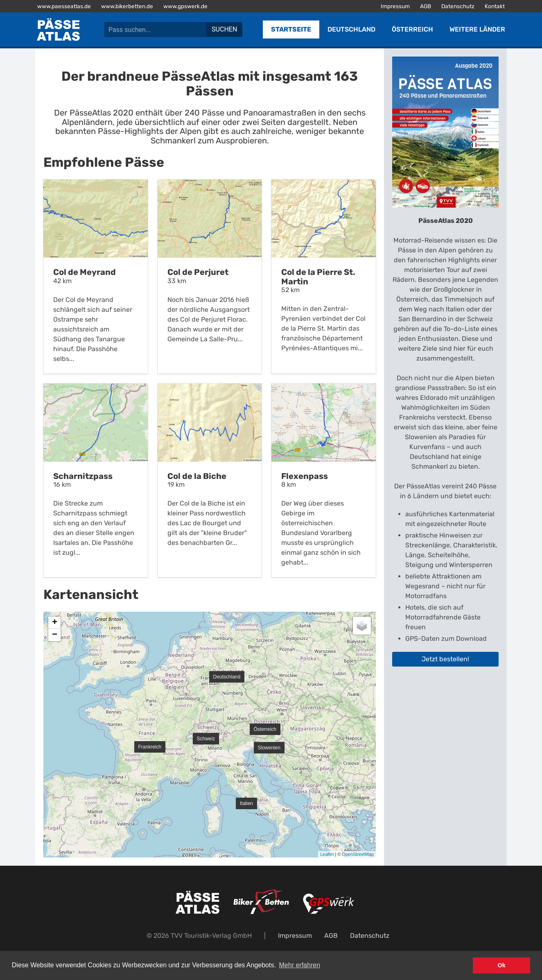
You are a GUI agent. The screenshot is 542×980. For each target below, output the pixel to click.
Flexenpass (305, 476)
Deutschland (351, 29)
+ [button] (55, 623)
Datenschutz (458, 6)
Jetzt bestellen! (445, 659)
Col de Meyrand (85, 272)
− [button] (55, 635)
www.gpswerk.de (185, 6)
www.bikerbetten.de (127, 6)
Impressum (395, 6)
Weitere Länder (477, 29)
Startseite (291, 29)
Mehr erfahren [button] (300, 965)
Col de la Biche (197, 476)
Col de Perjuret (198, 272)
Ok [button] (502, 965)
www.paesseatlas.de (64, 6)
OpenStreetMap (358, 854)
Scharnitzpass (83, 476)
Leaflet (327, 854)
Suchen (224, 29)
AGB (426, 6)
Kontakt (495, 6)
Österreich (412, 29)
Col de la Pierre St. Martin (318, 277)
